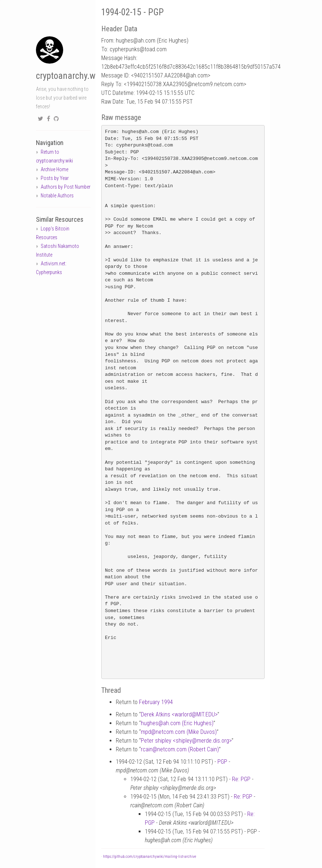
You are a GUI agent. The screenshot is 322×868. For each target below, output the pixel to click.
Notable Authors (57, 196)
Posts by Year (55, 178)
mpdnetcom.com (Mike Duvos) (179, 732)
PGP (222, 762)
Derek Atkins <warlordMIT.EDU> (179, 714)
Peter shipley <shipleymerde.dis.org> (186, 741)
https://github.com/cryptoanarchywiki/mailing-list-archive (150, 857)
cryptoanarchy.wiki (70, 76)
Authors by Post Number (66, 187)
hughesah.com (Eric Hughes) (177, 723)
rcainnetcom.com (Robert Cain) (180, 749)
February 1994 (156, 702)
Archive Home (54, 169)
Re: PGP (241, 779)
